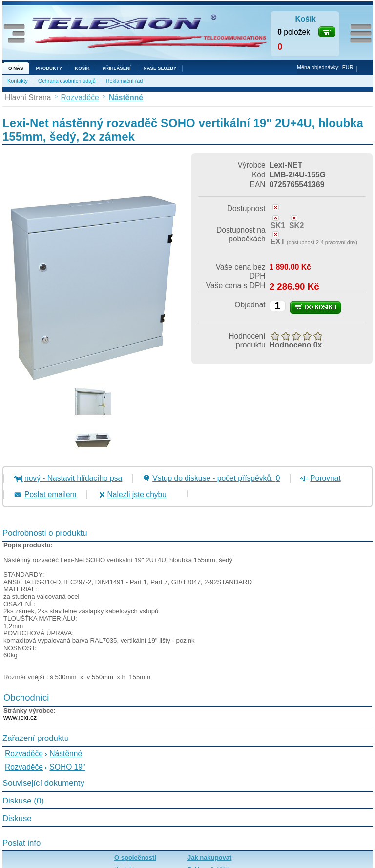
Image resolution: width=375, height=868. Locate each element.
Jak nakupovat (209, 857)
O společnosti (135, 857)
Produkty (49, 68)
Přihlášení (117, 68)
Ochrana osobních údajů (67, 81)
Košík (82, 68)
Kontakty (18, 81)
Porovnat (325, 478)
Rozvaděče (24, 753)
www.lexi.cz (20, 718)
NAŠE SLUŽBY (160, 68)
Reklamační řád (125, 81)
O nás (16, 68)
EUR (348, 67)
